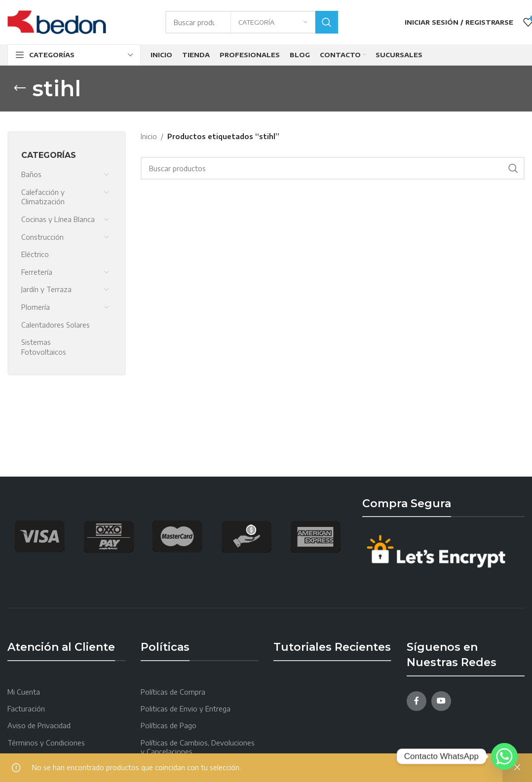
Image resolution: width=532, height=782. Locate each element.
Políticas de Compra (173, 692)
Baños (31, 174)
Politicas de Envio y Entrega (186, 709)
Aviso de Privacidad (39, 726)
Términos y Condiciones (46, 743)
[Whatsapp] (504, 756)
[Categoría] (273, 22)
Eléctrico (35, 254)
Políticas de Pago (169, 726)
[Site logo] (57, 21)
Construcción (42, 237)
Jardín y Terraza (46, 289)
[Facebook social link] (417, 701)
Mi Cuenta (24, 692)
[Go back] (20, 88)
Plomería (36, 307)
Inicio (149, 136)
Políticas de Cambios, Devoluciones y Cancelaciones (198, 747)
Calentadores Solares (56, 325)
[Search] (333, 168)
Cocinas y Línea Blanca (58, 219)
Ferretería (37, 272)
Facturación (26, 709)
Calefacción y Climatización (43, 197)
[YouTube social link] (441, 701)
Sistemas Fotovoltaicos (44, 347)
